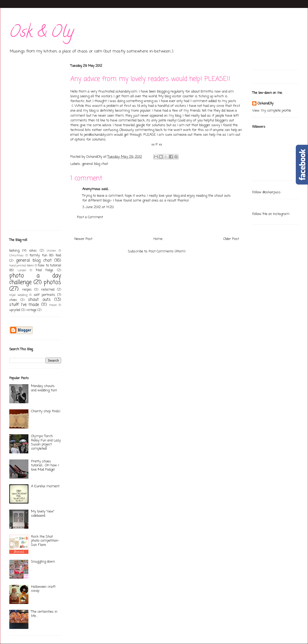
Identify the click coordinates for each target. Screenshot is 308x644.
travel (53, 305)
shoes (13, 300)
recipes (27, 290)
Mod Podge (45, 270)
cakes (33, 251)
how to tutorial (50, 266)
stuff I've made (24, 305)
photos (52, 282)
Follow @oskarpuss (266, 192)
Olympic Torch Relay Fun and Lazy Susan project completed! (46, 443)
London (22, 270)
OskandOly (266, 104)
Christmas (16, 256)
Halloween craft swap (43, 589)
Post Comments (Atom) (167, 251)
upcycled (15, 310)
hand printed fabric (22, 266)
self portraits (44, 295)
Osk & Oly (41, 33)
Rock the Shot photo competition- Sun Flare (45, 541)
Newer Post (83, 239)
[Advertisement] (25, 145)
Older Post (231, 239)
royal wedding (18, 295)
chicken (51, 251)
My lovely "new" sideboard (43, 514)
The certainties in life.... (44, 614)
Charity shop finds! (46, 411)
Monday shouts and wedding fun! (44, 388)
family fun (38, 255)
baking (14, 251)
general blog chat (95, 164)
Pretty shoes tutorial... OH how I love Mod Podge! (45, 466)
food (58, 256)
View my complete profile (272, 111)
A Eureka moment (45, 486)
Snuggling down (43, 562)
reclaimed (48, 290)
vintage (31, 310)
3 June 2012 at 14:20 (98, 207)
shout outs (39, 300)
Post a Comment (90, 217)
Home (158, 239)
